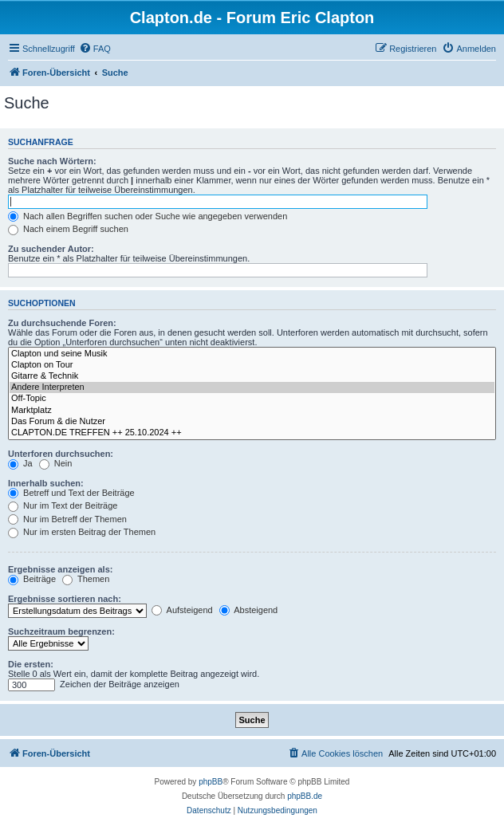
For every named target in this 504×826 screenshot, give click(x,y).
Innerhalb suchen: (46, 483)
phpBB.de (305, 796)
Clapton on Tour (252, 365)
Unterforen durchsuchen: (61, 454)
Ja (20, 463)
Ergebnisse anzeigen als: (60, 569)
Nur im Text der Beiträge (63, 505)
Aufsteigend (182, 610)
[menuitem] (95, 49)
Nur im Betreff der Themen (67, 519)
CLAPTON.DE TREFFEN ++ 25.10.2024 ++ (252, 433)
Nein (56, 463)
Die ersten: (31, 664)
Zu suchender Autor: (51, 249)
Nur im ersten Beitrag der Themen (82, 532)
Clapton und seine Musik (252, 354)
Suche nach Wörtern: (52, 161)
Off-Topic (252, 399)
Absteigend (249, 610)
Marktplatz (252, 411)
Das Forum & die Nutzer (252, 422)
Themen (86, 579)
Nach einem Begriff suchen (68, 229)
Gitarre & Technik (252, 376)
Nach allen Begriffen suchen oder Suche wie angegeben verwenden (148, 216)
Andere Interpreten (252, 387)
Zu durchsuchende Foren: (62, 323)
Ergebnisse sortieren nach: (65, 599)
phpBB (211, 782)
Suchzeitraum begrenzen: (61, 631)
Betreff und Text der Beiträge (71, 493)
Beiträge (32, 579)
